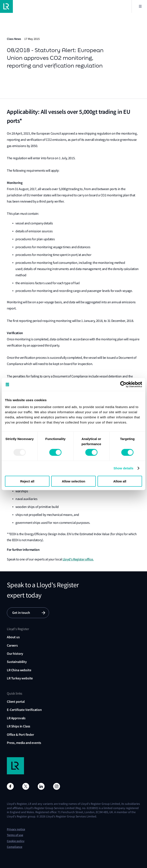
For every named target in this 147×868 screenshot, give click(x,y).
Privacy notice (16, 829)
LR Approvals (16, 718)
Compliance (15, 847)
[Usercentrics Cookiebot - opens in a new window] (123, 384)
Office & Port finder (20, 735)
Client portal (16, 702)
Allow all (120, 481)
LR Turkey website (20, 678)
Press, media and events (24, 743)
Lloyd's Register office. (78, 559)
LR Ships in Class (19, 726)
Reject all (27, 481)
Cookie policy (16, 841)
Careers (12, 645)
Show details (124, 468)
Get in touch (21, 613)
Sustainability (17, 662)
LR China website (19, 670)
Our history (15, 654)
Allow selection (73, 481)
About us (13, 637)
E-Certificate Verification (24, 710)
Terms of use (15, 835)
